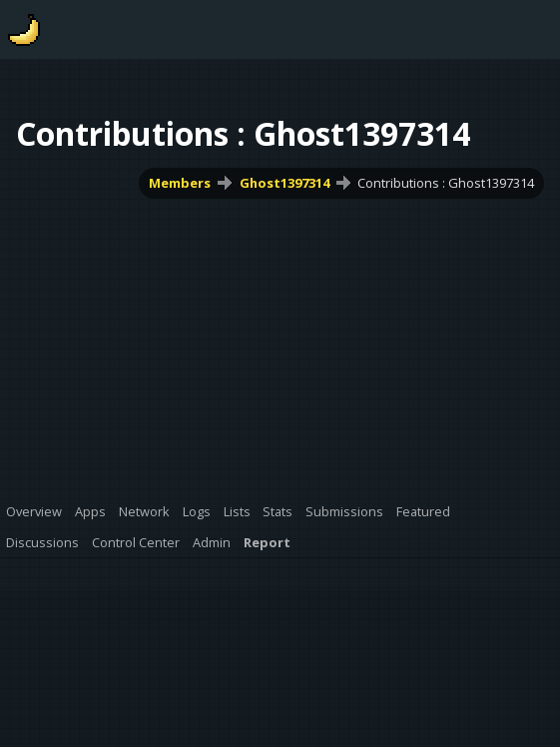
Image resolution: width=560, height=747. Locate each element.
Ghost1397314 (284, 183)
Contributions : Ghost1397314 (446, 183)
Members (180, 183)
